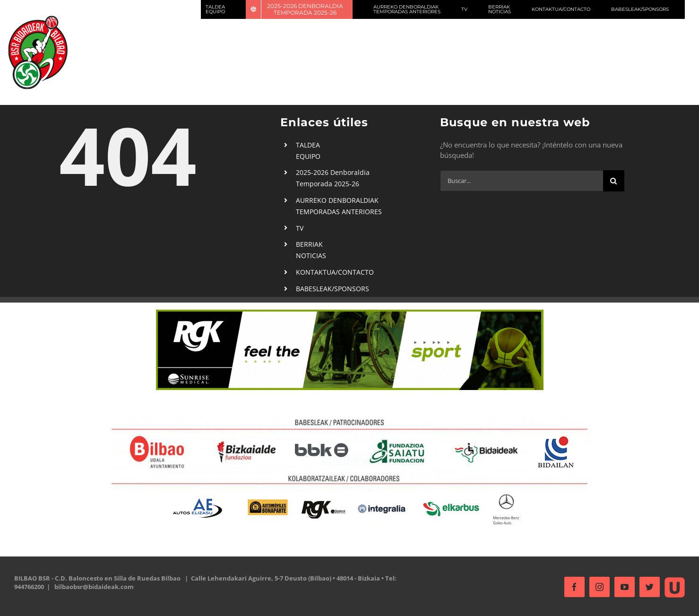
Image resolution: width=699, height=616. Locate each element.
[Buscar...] (519, 181)
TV (298, 228)
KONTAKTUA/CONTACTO (333, 272)
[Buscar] (611, 181)
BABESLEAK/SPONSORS (331, 289)
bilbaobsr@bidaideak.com (94, 587)
